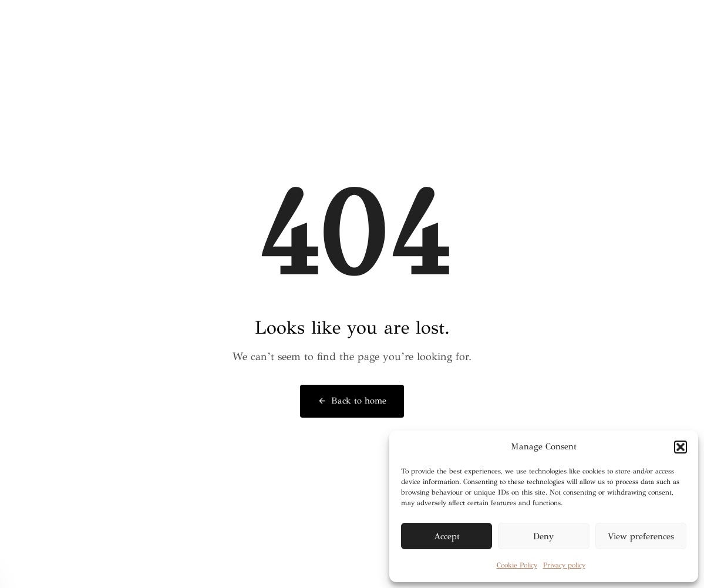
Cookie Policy (517, 565)
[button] (681, 447)
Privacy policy (564, 565)
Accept (447, 536)
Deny (543, 536)
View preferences (641, 536)
